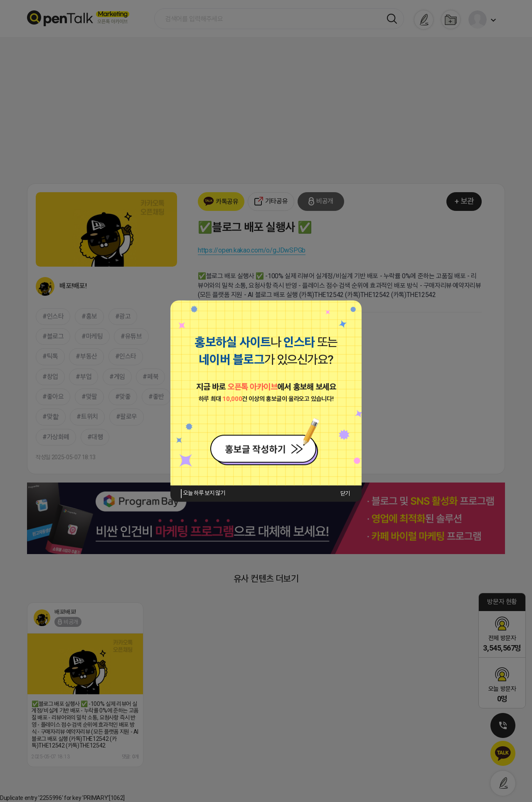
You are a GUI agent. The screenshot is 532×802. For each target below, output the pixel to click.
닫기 (345, 493)
